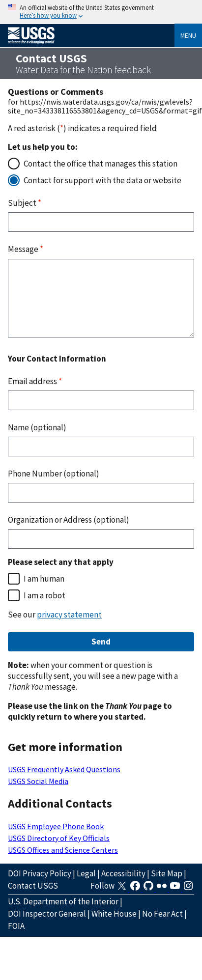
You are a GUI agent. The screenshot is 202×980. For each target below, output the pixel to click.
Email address (35, 381)
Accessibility (123, 873)
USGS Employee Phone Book (56, 826)
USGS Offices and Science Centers (63, 850)
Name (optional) (37, 427)
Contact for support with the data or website (102, 180)
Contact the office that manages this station (101, 164)
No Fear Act (162, 914)
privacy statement (69, 615)
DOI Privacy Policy (40, 873)
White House (114, 914)
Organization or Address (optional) (69, 520)
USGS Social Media (38, 781)
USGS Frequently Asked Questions (64, 769)
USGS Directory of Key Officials (59, 838)
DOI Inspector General (47, 914)
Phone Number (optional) (54, 474)
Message (26, 249)
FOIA (16, 926)
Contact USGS (33, 886)
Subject (25, 203)
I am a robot (44, 595)
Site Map (167, 873)
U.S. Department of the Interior (63, 901)
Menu (188, 35)
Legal (86, 873)
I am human (44, 579)
